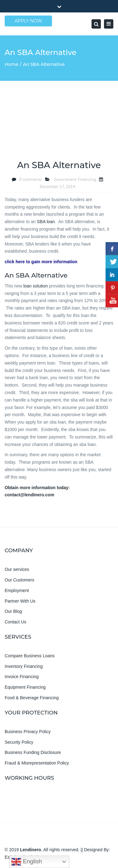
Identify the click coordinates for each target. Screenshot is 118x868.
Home (12, 64)
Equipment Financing (25, 687)
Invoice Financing (22, 677)
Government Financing (75, 179)
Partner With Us (20, 601)
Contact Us (15, 622)
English (26, 862)
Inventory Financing (24, 666)
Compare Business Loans (30, 656)
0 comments (31, 179)
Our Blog (13, 611)
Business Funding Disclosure (33, 752)
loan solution (36, 286)
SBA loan (46, 222)
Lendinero (31, 850)
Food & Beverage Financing (32, 698)
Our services (17, 569)
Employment (17, 590)
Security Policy (19, 742)
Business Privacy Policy (28, 732)
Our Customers (19, 580)
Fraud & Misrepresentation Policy (37, 763)
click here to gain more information (41, 262)
